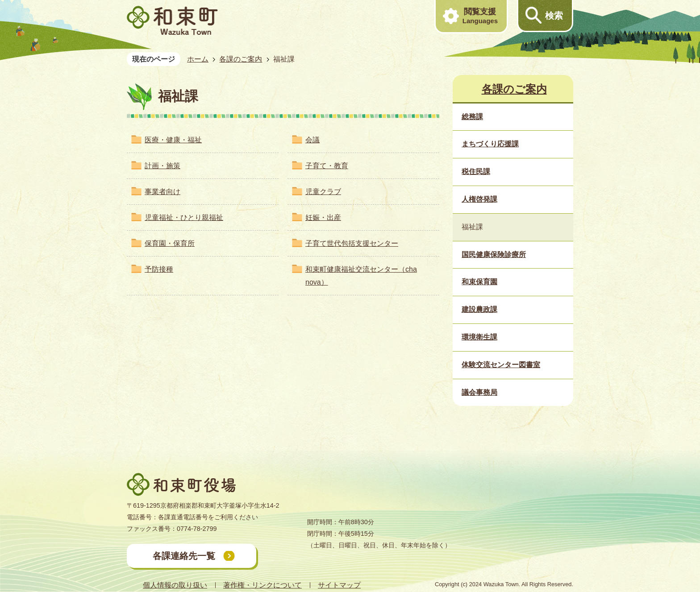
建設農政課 (479, 309)
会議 (312, 140)
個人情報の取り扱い (175, 585)
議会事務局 (479, 392)
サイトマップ (339, 585)
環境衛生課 (479, 337)
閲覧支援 (480, 16)
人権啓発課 (479, 199)
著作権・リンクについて (262, 585)
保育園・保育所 (170, 243)
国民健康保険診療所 (494, 255)
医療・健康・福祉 (173, 140)
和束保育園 (479, 282)
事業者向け (162, 192)
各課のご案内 (241, 59)
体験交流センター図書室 (501, 365)
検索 (554, 16)
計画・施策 (162, 166)
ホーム (198, 59)
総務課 (472, 117)
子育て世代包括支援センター (352, 243)
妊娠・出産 (323, 217)
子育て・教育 (327, 166)
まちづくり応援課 (490, 144)
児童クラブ (323, 192)
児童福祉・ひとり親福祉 (184, 217)
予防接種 (159, 269)
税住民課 (476, 172)
